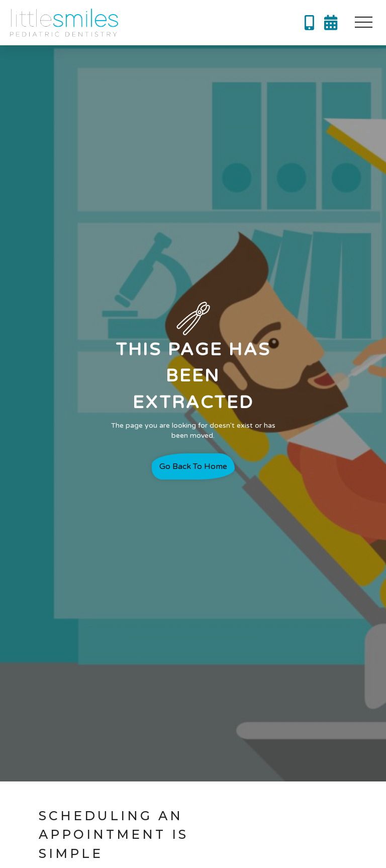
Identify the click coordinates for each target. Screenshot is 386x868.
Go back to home (193, 466)
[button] (363, 23)
